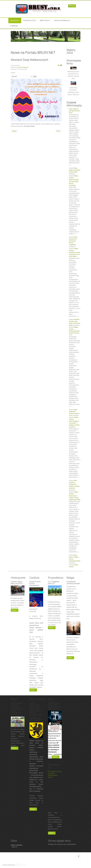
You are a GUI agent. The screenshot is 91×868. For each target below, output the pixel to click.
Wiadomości (15, 21)
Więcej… (15, 610)
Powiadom (14, 26)
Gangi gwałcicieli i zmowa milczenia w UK (74, 333)
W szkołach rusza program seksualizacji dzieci (55, 774)
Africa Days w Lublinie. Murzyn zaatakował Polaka (75, 498)
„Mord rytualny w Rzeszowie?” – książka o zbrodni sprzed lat (74, 484)
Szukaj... (48, 4)
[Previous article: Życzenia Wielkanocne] (15, 131)
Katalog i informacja (62, 21)
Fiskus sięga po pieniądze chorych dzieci (74, 111)
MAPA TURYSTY (45, 21)
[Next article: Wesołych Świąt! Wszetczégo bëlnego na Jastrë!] (58, 131)
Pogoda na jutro (29, 21)
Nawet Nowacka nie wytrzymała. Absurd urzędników (73, 241)
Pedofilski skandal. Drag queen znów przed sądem (75, 254)
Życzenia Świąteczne (23, 67)
